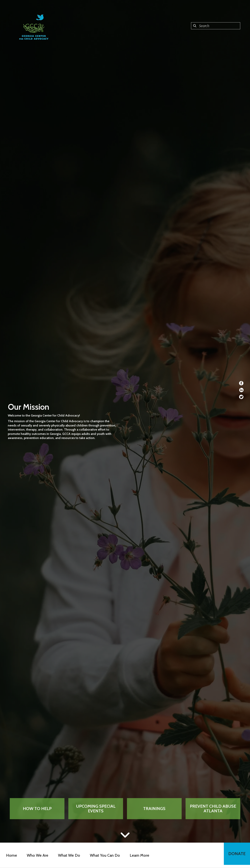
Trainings (154, 809)
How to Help (37, 809)
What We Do (68, 855)
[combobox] (216, 26)
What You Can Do (104, 855)
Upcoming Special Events (96, 809)
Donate (236, 855)
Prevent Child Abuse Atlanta (213, 809)
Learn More (138, 855)
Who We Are (36, 855)
